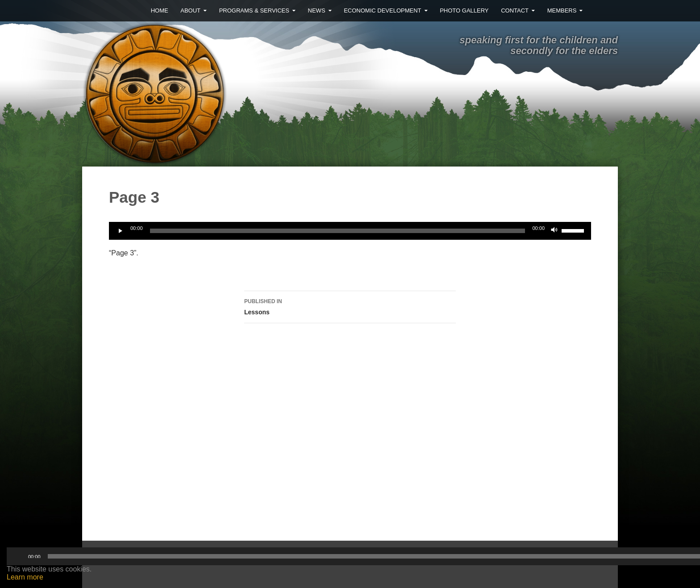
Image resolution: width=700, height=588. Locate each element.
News (317, 10)
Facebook (604, 11)
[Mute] (554, 231)
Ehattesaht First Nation (321, 91)
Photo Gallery (464, 10)
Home (160, 10)
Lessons (350, 306)
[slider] (338, 231)
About (190, 10)
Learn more (25, 577)
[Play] (121, 231)
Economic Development (382, 10)
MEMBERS (562, 10)
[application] (350, 231)
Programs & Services (254, 10)
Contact (515, 10)
